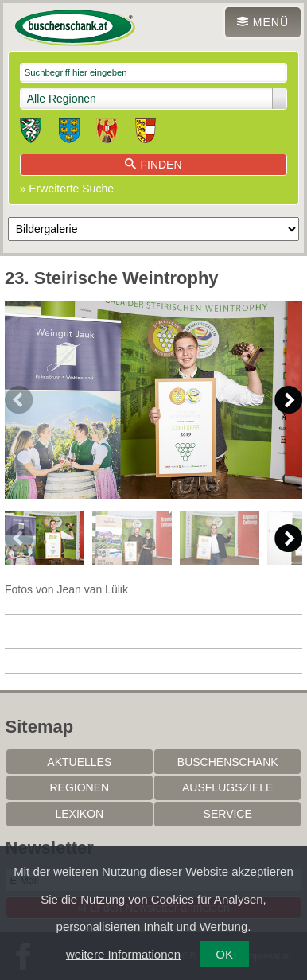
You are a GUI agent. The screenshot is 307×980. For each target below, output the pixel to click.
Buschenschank (228, 762)
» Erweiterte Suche (67, 189)
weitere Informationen (123, 954)
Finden (153, 165)
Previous (19, 400)
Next (288, 400)
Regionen (79, 787)
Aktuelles (79, 762)
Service (228, 814)
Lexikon (79, 814)
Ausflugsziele (227, 787)
